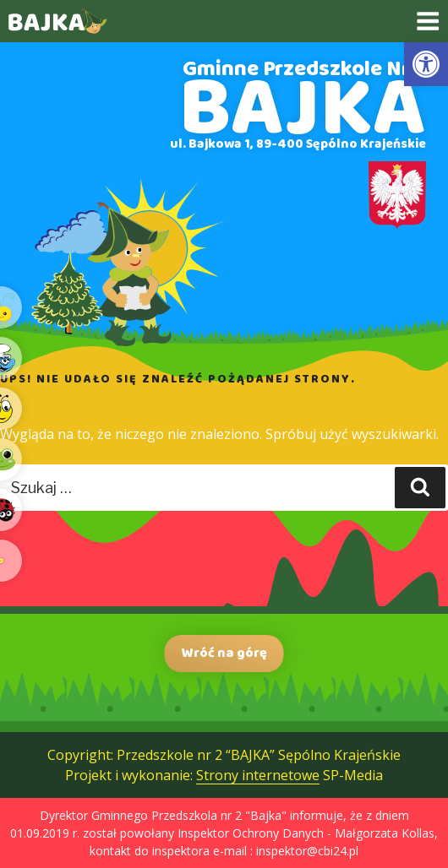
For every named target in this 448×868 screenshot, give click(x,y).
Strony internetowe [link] (258, 775)
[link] (426, 64)
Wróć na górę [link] (224, 653)
